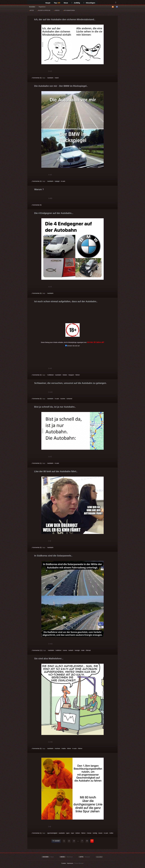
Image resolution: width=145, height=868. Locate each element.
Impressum (70, 863)
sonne (65, 650)
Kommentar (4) (36, 181)
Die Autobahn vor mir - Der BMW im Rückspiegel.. (61, 86)
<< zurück (56, 841)
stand (57, 78)
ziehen (78, 833)
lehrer (69, 749)
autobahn (51, 78)
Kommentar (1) (36, 463)
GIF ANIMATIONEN (69, 10)
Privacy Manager (79, 863)
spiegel (57, 181)
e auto (63, 181)
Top (57, 3)
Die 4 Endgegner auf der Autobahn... (54, 213)
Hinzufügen (89, 3)
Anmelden (32, 7)
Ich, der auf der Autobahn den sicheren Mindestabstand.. (65, 19)
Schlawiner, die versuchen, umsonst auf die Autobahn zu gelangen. (70, 383)
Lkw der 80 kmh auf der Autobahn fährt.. (56, 471)
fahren (78, 375)
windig (95, 833)
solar (83, 650)
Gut (34, 71)
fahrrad (88, 650)
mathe (64, 749)
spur (73, 833)
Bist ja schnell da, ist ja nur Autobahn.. (55, 407)
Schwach (42, 71)
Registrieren (42, 7)
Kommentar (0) (36, 78)
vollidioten (51, 375)
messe (89, 833)
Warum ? (39, 189)
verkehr (71, 650)
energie (77, 650)
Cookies (64, 863)
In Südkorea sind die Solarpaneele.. (53, 556)
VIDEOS (57, 10)
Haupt (48, 3)
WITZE (31, 10)
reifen (112, 833)
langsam (71, 375)
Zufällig (76, 3)
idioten (65, 375)
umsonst (69, 399)
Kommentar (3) (36, 375)
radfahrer (59, 650)
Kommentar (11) (37, 650)
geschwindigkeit (53, 833)
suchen (63, 399)
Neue (66, 3)
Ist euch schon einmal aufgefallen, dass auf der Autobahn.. (66, 301)
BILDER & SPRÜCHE (44, 10)
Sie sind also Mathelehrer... (49, 659)
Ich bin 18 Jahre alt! (96, 342)
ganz (68, 833)
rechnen (58, 749)
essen (101, 833)
